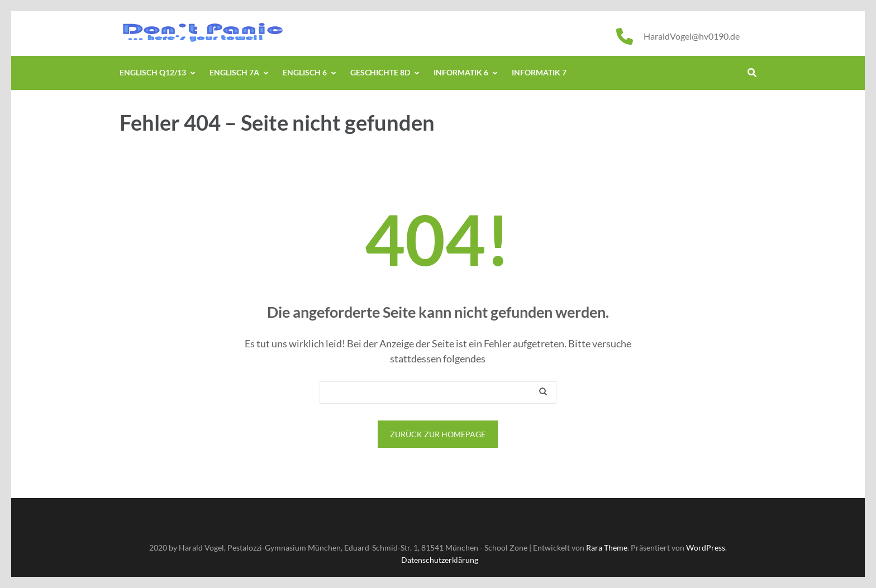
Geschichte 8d (380, 72)
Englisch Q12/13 (153, 72)
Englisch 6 (305, 72)
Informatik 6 (461, 72)
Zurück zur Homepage (438, 434)
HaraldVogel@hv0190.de (692, 36)
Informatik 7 (539, 72)
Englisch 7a (234, 72)
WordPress (706, 548)
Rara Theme (607, 548)
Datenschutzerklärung (440, 560)
